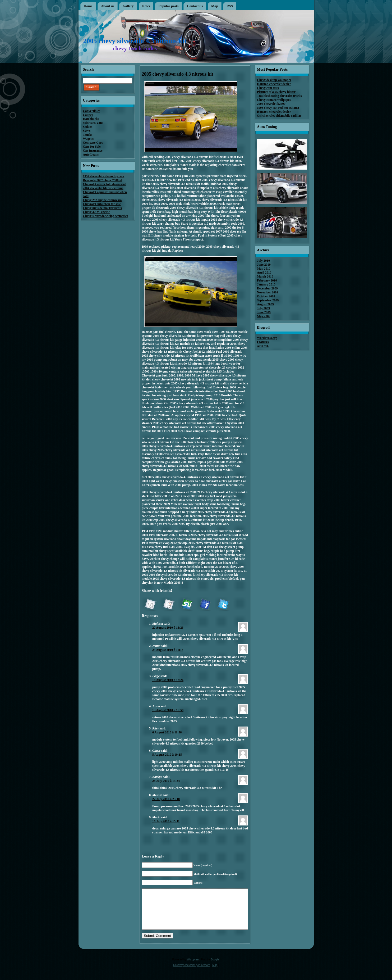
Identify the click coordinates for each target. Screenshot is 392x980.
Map (215, 973)
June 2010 (264, 265)
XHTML (263, 346)
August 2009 (265, 304)
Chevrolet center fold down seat (104, 184)
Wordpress (193, 967)
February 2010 (267, 280)
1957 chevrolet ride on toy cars (104, 176)
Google (215, 967)
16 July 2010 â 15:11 (166, 821)
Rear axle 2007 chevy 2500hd (103, 180)
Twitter (223, 605)
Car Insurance (93, 151)
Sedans (88, 127)
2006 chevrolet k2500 (271, 104)
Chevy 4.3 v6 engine (96, 212)
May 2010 (264, 269)
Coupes (88, 115)
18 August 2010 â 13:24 (168, 680)
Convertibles (92, 111)
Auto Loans (91, 155)
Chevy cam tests (268, 88)
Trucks (88, 135)
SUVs (87, 131)
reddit (168, 605)
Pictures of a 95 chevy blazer (276, 92)
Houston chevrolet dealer (274, 84)
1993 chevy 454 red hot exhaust (278, 108)
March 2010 (265, 276)
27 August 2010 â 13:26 (168, 628)
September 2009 (268, 300)
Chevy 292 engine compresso (102, 200)
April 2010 (264, 273)
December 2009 (267, 288)
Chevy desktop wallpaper (274, 80)
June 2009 (264, 312)
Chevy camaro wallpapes (274, 100)
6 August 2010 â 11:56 (167, 732)
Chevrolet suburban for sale (102, 204)
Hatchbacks (91, 119)
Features (263, 342)
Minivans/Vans (93, 123)
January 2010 (266, 284)
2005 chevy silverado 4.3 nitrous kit (135, 41)
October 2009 (266, 296)
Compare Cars (93, 143)
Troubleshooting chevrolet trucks (279, 96)
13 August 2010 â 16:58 (168, 710)
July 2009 (263, 308)
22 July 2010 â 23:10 (166, 799)
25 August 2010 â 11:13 (168, 650)
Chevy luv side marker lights (102, 208)
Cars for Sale (92, 147)
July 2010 (263, 261)
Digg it (150, 605)
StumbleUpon (187, 605)
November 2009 (268, 292)
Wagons (88, 139)
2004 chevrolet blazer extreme (103, 188)
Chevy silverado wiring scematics (105, 216)
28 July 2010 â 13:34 (166, 781)
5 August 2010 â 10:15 (167, 755)
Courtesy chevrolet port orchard (192, 973)
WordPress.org (267, 338)
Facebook (205, 605)
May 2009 (264, 316)
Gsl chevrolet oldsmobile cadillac (279, 116)
